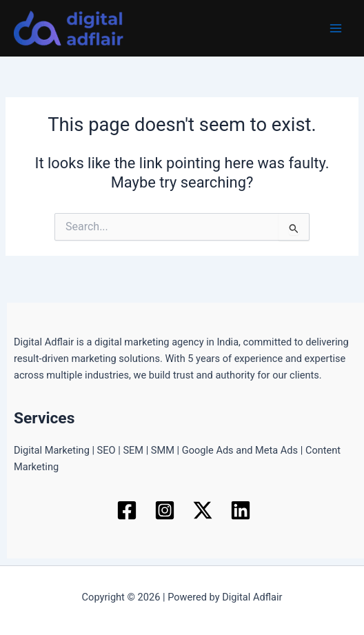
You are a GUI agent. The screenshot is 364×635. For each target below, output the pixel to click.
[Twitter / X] (203, 510)
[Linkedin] (241, 510)
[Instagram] (165, 510)
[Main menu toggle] (336, 28)
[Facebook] (127, 510)
